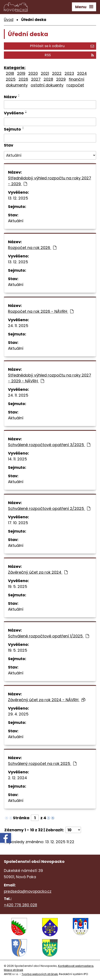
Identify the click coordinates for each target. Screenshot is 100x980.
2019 (21, 73)
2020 (33, 73)
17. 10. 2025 (18, 523)
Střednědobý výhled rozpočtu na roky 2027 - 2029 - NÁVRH (50, 378)
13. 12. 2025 (18, 198)
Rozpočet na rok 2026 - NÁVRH (41, 311)
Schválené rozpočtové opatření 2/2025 (49, 508)
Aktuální (16, 221)
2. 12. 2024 (17, 778)
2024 (82, 73)
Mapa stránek (13, 970)
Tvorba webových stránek (40, 974)
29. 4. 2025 (18, 714)
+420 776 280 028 (21, 905)
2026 (23, 79)
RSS (69, 55)
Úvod (9, 20)
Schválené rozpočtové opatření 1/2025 (48, 636)
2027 (36, 79)
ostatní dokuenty (47, 85)
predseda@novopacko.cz (28, 891)
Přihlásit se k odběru (62, 46)
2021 (45, 73)
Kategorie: (15, 68)
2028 (48, 79)
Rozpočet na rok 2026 (32, 248)
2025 (11, 79)
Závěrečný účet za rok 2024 (38, 572)
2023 (69, 73)
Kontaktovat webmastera (76, 966)
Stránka (21, 818)
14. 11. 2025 (17, 459)
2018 (10, 73)
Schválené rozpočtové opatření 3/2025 (49, 445)
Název (10, 97)
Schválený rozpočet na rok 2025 (42, 764)
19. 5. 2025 (18, 587)
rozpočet (75, 85)
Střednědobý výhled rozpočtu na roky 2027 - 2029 (50, 181)
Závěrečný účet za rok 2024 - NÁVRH (47, 700)
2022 (57, 73)
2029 (61, 79)
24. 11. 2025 (18, 326)
